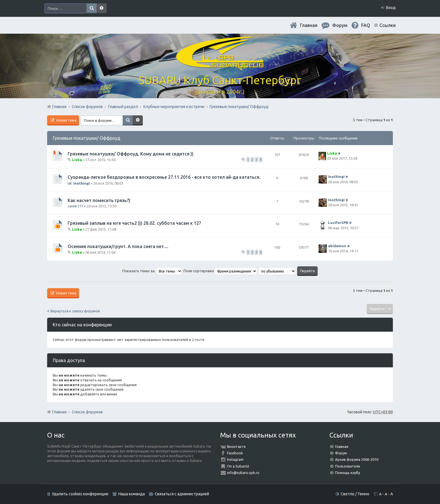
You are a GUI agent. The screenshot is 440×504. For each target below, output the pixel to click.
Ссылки (388, 25)
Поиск (91, 8)
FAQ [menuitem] (366, 25)
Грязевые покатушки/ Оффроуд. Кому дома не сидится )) (130, 154)
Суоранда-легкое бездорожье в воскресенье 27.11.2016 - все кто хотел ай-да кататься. (164, 177)
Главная (309, 25)
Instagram (235, 459)
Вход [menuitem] (391, 8)
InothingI (82, 183)
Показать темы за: (152, 271)
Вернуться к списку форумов (75, 311)
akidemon (337, 246)
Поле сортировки (220, 271)
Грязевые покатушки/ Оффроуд (87, 138)
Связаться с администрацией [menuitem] (182, 494)
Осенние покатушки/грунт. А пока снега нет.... (118, 246)
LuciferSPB (338, 223)
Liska (77, 160)
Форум (341, 453)
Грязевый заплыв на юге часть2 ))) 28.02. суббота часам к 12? (134, 223)
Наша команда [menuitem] (132, 494)
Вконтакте (236, 446)
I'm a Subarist (238, 466)
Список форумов (87, 412)
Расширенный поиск (102, 8)
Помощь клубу (348, 473)
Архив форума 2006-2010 (357, 459)
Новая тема (66, 120)
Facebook (235, 453)
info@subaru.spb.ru (243, 473)
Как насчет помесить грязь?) (99, 200)
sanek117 (75, 206)
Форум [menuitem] (340, 25)
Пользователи (348, 466)
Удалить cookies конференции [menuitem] (80, 494)
